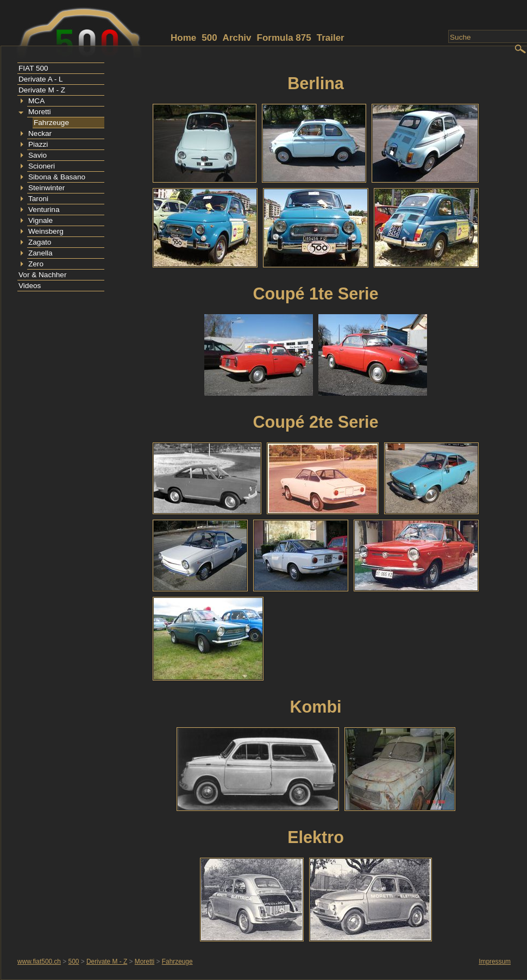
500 (209, 38)
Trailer (331, 38)
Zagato (40, 242)
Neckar (40, 133)
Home (183, 38)
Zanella (40, 253)
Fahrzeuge (51, 123)
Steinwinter (46, 188)
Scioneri (42, 166)
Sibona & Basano (57, 177)
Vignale (40, 220)
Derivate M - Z (42, 90)
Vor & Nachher (42, 275)
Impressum (495, 962)
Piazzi (38, 144)
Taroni (38, 199)
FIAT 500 (33, 68)
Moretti (40, 112)
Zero (36, 264)
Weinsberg (46, 231)
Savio (37, 155)
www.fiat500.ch (39, 962)
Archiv (237, 38)
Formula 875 (284, 38)
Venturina (44, 210)
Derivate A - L (41, 79)
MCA (36, 101)
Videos (30, 286)
